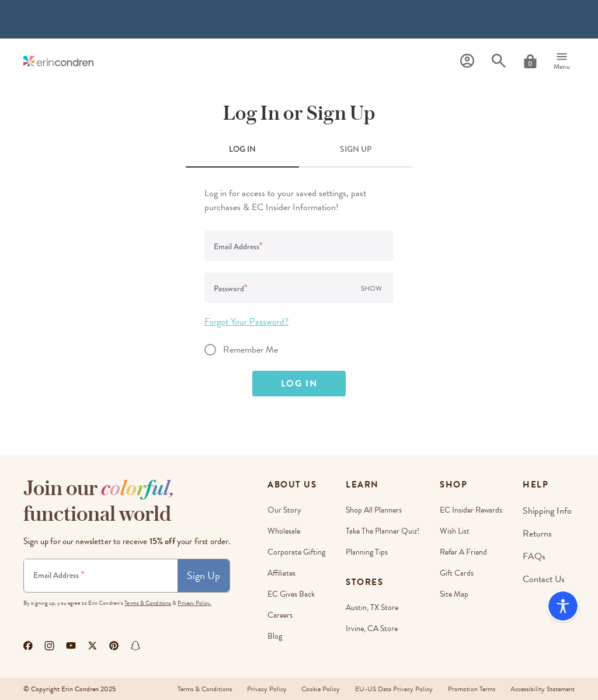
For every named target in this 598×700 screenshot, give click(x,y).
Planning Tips (368, 552)
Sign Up (204, 575)
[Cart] (530, 61)
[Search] (499, 61)
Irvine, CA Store (373, 628)
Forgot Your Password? (246, 322)
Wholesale (284, 531)
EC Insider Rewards (474, 510)
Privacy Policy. (194, 603)
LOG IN (242, 149)
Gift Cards (460, 573)
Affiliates (281, 573)
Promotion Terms (469, 689)
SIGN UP (356, 149)
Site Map (458, 594)
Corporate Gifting (296, 552)
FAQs (538, 552)
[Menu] (562, 61)
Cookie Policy (314, 689)
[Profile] (467, 61)
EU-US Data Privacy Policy (389, 689)
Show (371, 288)
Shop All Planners (376, 510)
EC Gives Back (291, 594)
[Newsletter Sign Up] (101, 576)
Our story (284, 510)
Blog (275, 636)
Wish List (458, 531)
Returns (541, 531)
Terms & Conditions (148, 603)
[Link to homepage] (58, 61)
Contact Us (547, 573)
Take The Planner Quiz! (384, 531)
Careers (280, 615)
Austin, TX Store (374, 607)
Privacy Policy (257, 689)
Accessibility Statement (543, 689)
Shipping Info (549, 510)
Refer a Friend (467, 552)
